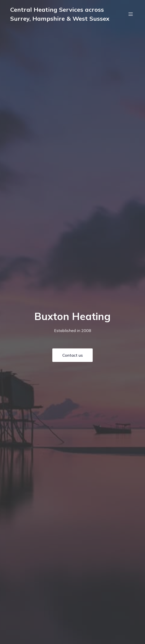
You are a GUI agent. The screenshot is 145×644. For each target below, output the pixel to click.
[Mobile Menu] (131, 14)
